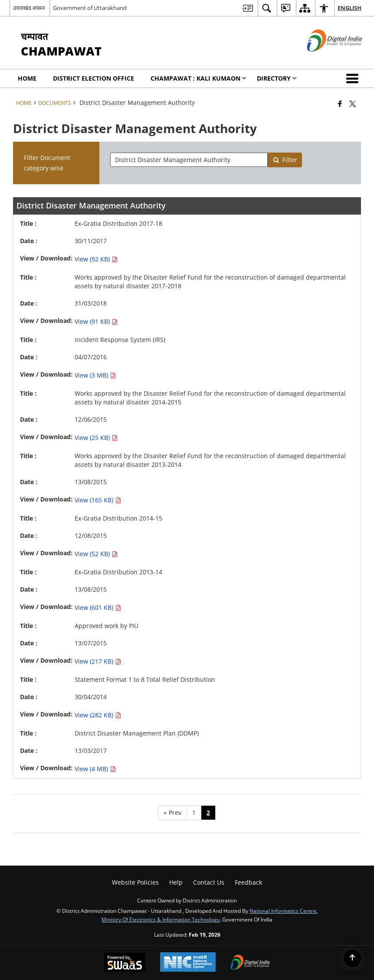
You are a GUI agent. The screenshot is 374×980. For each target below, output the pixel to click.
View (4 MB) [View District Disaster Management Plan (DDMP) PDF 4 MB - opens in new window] (95, 769)
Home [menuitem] (27, 78)
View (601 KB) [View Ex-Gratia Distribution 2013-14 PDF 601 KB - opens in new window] (98, 607)
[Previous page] (172, 813)
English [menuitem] (349, 8)
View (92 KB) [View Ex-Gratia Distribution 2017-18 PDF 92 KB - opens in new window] (96, 259)
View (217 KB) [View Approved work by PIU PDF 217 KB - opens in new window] (98, 661)
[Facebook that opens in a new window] (340, 104)
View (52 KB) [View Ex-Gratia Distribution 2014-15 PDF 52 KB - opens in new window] (96, 554)
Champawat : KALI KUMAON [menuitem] (198, 78)
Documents (55, 103)
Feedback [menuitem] (248, 882)
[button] (354, 78)
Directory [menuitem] (277, 78)
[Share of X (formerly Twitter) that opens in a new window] (353, 104)
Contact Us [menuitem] (209, 882)
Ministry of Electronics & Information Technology (161, 919)
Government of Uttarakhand (90, 8)
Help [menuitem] (176, 882)
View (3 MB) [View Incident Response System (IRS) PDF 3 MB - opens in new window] (95, 375)
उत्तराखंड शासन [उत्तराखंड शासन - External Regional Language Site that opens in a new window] (29, 8)
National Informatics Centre (283, 911)
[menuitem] (248, 8)
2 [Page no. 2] (208, 812)
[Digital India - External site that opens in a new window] (324, 59)
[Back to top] (352, 958)
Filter (285, 160)
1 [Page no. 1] (194, 812)
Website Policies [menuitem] (135, 882)
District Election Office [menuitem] (93, 78)
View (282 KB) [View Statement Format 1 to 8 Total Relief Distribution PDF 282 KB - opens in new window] (98, 715)
